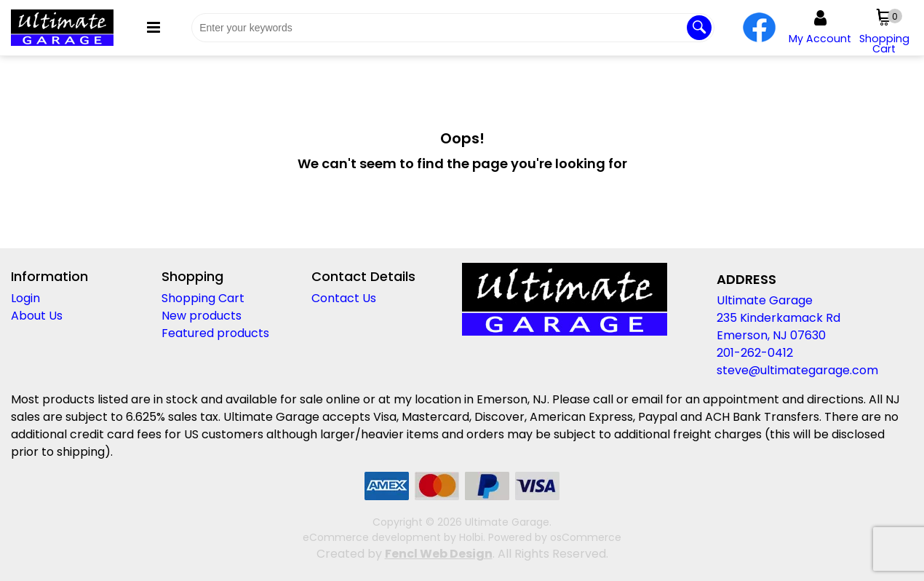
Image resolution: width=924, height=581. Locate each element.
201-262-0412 (755, 353)
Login (25, 298)
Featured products (215, 333)
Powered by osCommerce (555, 537)
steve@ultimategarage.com (797, 370)
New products (202, 316)
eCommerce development (372, 537)
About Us (37, 316)
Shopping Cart (203, 298)
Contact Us (344, 298)
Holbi (471, 537)
